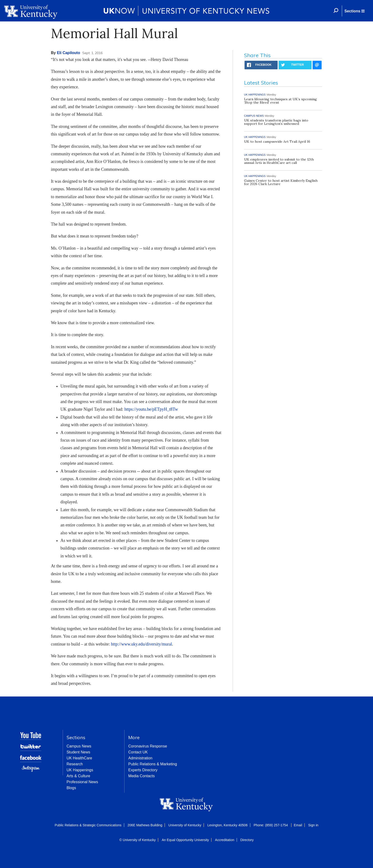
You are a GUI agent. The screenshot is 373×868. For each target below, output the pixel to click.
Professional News (82, 782)
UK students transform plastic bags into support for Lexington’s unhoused (276, 122)
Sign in (313, 825)
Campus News (79, 746)
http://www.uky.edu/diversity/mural (141, 644)
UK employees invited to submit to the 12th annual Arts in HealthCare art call (279, 161)
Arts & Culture (79, 776)
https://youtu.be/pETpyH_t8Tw (151, 409)
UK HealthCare (79, 758)
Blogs (71, 788)
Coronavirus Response (148, 746)
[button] (354, 11)
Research (75, 764)
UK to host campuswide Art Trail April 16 (277, 141)
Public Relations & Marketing (153, 764)
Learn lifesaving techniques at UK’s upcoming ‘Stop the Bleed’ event (280, 101)
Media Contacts (141, 776)
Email (298, 825)
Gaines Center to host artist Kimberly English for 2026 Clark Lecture (281, 182)
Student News (79, 752)
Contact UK (138, 752)
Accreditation (225, 840)
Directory (247, 840)
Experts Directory (143, 770)
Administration (140, 758)
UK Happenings (80, 770)
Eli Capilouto (69, 53)
